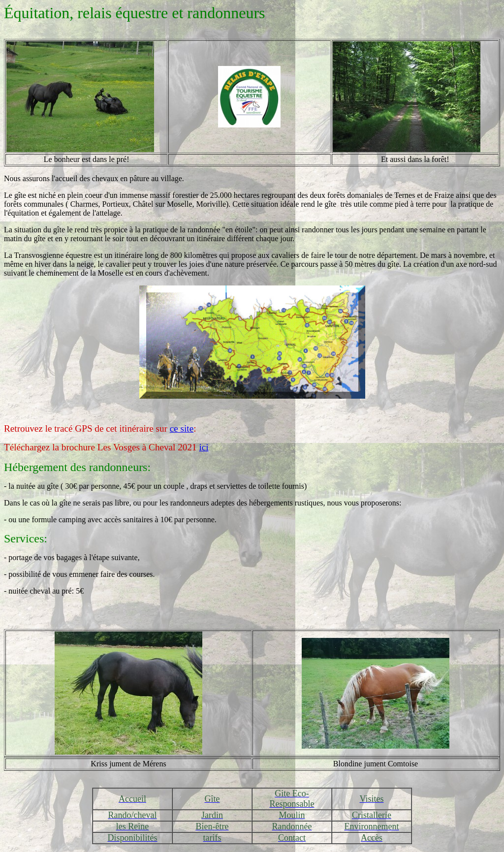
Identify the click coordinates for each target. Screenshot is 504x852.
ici (204, 447)
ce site (182, 428)
